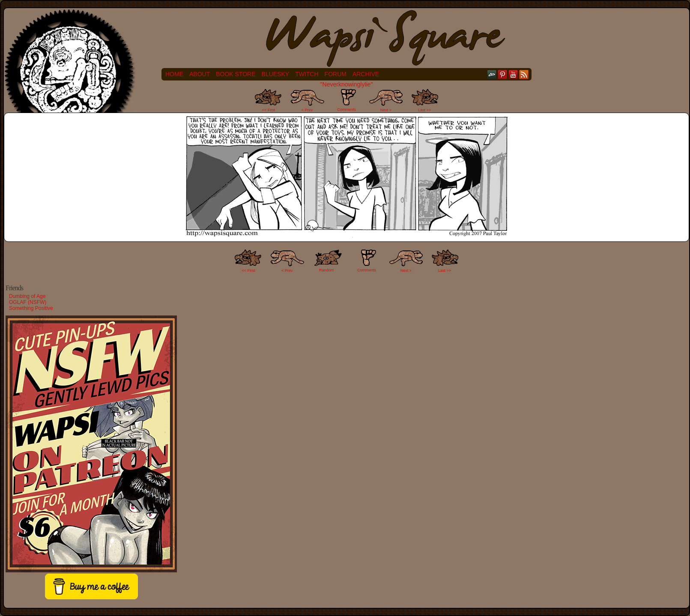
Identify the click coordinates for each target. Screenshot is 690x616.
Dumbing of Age (27, 296)
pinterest (503, 74)
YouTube (513, 74)
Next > (386, 110)
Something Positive (31, 308)
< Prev (307, 110)
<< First (269, 110)
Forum (336, 74)
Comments (346, 100)
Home (174, 74)
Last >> (424, 110)
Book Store (236, 74)
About (200, 74)
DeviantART (492, 74)
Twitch (307, 74)
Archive (366, 74)
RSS (524, 74)
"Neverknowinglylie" (347, 84)
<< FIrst (249, 271)
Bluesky (276, 74)
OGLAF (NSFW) (28, 302)
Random (326, 270)
